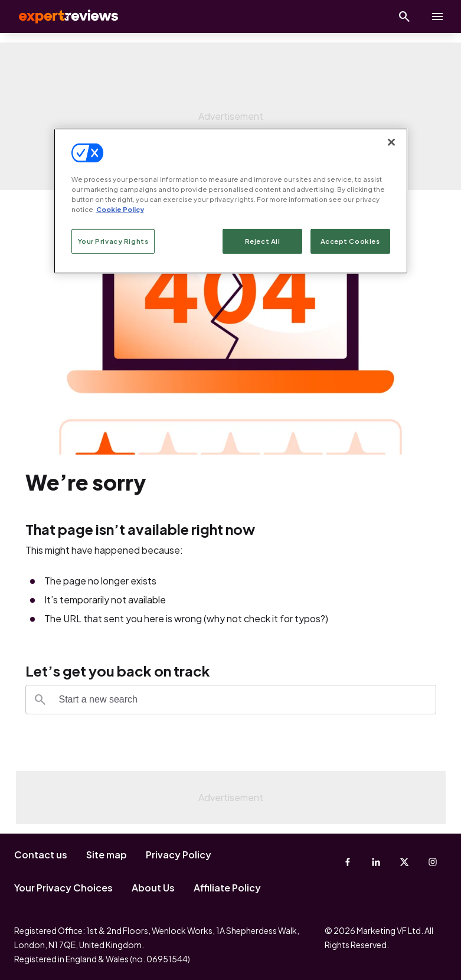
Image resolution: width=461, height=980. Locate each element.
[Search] (40, 700)
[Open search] (404, 17)
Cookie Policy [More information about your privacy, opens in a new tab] (120, 209)
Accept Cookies (350, 241)
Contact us (41, 855)
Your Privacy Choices (63, 888)
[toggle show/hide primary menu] (437, 17)
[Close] (391, 142)
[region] (231, 201)
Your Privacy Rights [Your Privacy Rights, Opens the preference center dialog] (113, 241)
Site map (107, 855)
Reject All (263, 241)
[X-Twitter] (404, 862)
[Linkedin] (376, 862)
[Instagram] (433, 862)
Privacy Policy (179, 855)
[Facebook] (348, 862)
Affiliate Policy (227, 888)
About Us (153, 888)
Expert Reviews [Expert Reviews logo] (59, 17)
